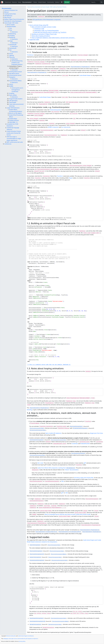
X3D (67, 493)
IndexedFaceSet (85, 444)
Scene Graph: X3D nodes (49, 7)
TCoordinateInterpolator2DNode (60, 621)
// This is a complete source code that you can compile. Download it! (49, 365)
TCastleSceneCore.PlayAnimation (80, 67)
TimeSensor (30, 55)
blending (29, 410)
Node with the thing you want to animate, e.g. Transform (50, 32)
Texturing (12, 57)
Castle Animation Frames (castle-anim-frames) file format (14, 133)
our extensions (66, 127)
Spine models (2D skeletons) (53, 433)
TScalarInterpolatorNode (55, 557)
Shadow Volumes (14, 120)
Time (11, 30)
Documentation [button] (27, 2)
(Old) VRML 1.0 (13, 122)
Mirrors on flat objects (15, 113)
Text (10, 50)
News (20, 2)
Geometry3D (13, 45)
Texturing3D (13, 102)
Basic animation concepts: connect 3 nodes (44, 27)
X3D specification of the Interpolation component (46, 20)
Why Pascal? (8, 17)
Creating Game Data (10, 14)
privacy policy (22, 641)
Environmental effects (15, 81)
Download (8, 2)
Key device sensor (14, 73)
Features (14, 2)
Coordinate (75, 444)
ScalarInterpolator (36, 557)
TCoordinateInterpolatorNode (58, 440)
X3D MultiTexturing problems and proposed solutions (17, 63)
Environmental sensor (15, 75)
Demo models (11, 25)
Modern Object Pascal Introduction (14, 19)
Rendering (12, 37)
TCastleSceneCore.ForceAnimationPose (70, 532)
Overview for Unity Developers (13, 21)
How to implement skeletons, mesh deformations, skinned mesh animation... (54, 38)
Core (10, 28)
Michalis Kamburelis (11, 636)
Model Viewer (42, 2)
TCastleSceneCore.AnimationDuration (46, 532)
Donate (67, 2)
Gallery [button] (57, 2)
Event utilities (13, 95)
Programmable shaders (16, 99)
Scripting (12, 93)
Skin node (40, 463)
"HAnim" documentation (72, 470)
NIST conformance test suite (15, 142)
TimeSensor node (39, 29)
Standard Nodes (62, 7)
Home (29, 7)
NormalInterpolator (36, 625)
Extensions (15, 32)
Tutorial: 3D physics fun (11, 10)
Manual (6, 12)
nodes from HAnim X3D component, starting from (56, 468)
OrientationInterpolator (80, 428)
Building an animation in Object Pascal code (44, 34)
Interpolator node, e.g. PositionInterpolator (46, 30)
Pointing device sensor (16, 72)
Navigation (12, 77)
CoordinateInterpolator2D (37, 621)
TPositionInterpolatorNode (37, 428)
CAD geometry (13, 101)
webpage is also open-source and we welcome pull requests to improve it (21, 639)
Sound (11, 54)
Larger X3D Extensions (13, 108)
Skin (63, 481)
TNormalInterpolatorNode (55, 625)
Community (50, 2)
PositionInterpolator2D (37, 554)
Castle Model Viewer (85, 75)
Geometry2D (13, 48)
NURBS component (53, 127)
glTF (85, 463)
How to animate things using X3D (39, 25)
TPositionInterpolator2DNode (58, 554)
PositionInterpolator (55, 110)
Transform (60, 176)
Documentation (36, 7)
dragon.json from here (96, 433)
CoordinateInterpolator (37, 440)
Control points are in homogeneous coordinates (17, 90)
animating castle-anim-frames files (84, 478)
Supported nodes (34, 40)
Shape (71, 178)
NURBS (11, 86)
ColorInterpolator (35, 545)
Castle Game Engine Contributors (26, 636)
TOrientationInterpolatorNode (38, 430)
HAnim (11, 84)
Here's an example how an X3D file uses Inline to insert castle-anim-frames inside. (68, 514)
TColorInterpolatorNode (54, 545)
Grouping (12, 36)
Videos (35, 2)
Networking (12, 34)
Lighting (11, 55)
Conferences (8, 144)
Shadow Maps (13, 119)
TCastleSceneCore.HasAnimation (92, 532)
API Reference (8, 16)
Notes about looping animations (41, 36)
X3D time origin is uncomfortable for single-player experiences (14, 138)
